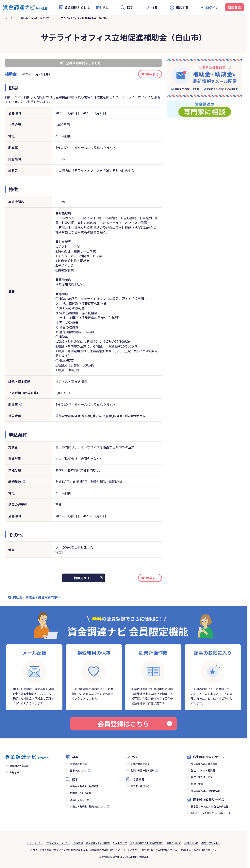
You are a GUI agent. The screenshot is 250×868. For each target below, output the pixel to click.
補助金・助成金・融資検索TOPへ (37, 597)
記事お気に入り (78, 770)
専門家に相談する (140, 786)
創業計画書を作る (140, 764)
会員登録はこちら (135, 724)
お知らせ (14, 772)
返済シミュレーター (81, 800)
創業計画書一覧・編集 (142, 770)
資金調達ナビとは (74, 7)
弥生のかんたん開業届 (203, 770)
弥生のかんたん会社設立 (204, 764)
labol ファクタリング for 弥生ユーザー (212, 813)
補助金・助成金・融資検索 (35, 18)
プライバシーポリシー (58, 843)
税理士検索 (197, 784)
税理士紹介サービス (202, 777)
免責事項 (78, 843)
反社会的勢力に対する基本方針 (147, 843)
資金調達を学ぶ (78, 764)
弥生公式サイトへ (211, 843)
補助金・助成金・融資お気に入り (88, 806)
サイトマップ (120, 843)
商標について (174, 843)
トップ (8, 18)
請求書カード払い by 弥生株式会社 (210, 806)
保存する (152, 74)
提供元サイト (83, 578)
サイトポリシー (35, 843)
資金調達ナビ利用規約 (98, 843)
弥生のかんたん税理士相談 (205, 791)
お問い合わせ (191, 843)
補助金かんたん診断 (81, 793)
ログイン (212, 7)
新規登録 (234, 7)
